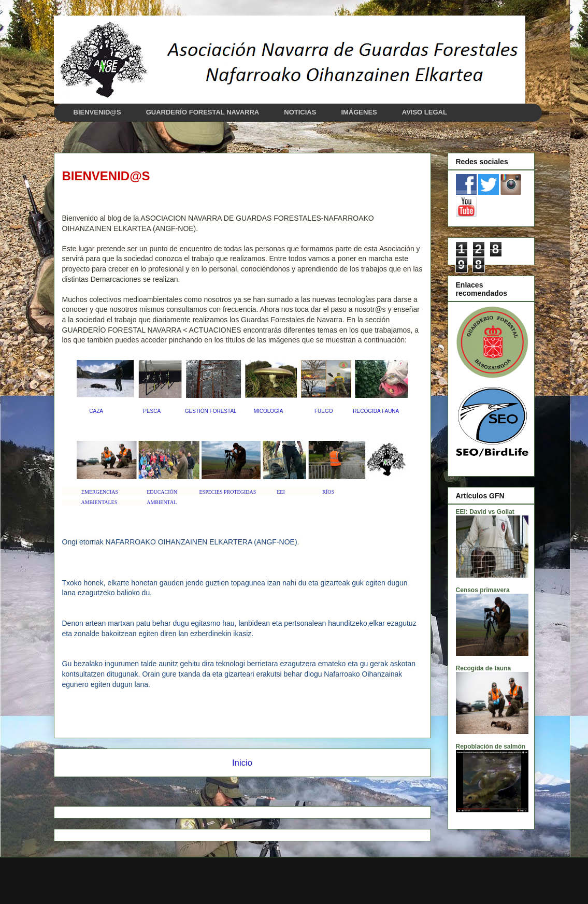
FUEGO (324, 411)
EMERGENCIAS (100, 492)
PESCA (152, 411)
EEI (281, 492)
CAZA (96, 411)
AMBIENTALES (99, 502)
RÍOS (328, 492)
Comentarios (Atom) (265, 791)
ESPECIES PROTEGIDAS (228, 492)
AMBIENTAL (162, 502)
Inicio (242, 763)
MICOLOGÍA (268, 411)
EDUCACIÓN (162, 492)
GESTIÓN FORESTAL (211, 411)
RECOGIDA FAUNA (376, 411)
